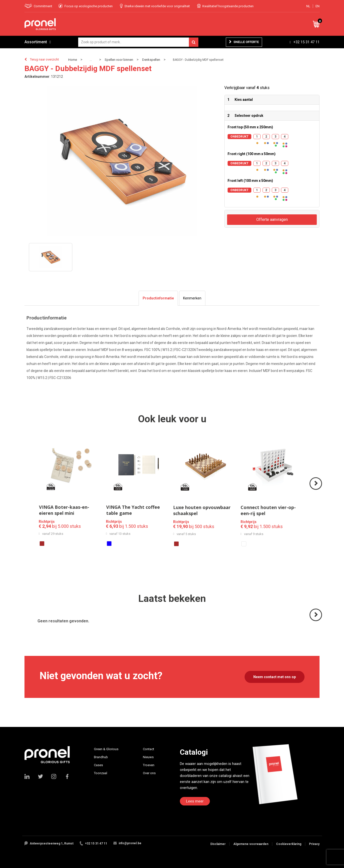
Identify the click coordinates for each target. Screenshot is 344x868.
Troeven (149, 765)
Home (73, 60)
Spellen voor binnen (119, 60)
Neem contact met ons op (275, 677)
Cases (98, 765)
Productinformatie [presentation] (158, 298)
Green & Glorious (106, 749)
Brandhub (101, 757)
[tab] (158, 298)
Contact (149, 749)
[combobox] (138, 42)
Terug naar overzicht (44, 59)
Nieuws (148, 757)
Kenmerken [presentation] (192, 298)
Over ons (149, 773)
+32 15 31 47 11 (306, 42)
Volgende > (316, 489)
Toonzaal (101, 773)
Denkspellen (151, 60)
